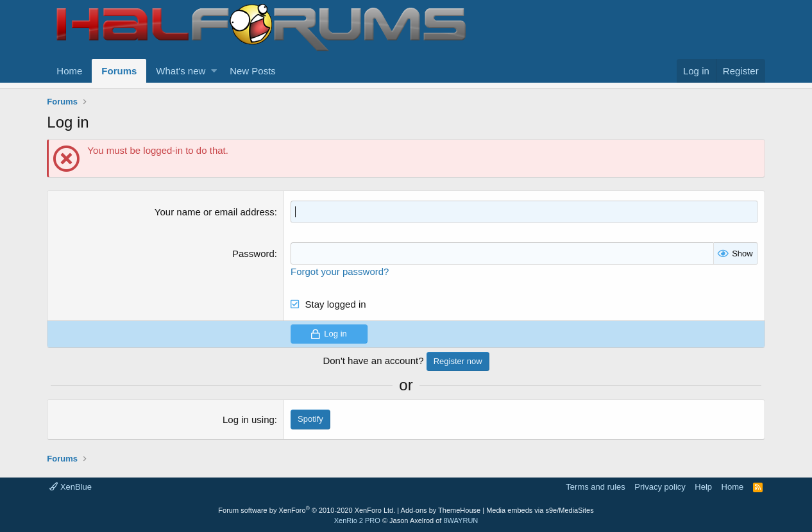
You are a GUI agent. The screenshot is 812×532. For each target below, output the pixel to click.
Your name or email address (215, 212)
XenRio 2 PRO (357, 520)
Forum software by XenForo (307, 510)
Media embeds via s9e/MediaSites (540, 510)
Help (703, 487)
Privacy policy (660, 487)
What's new (181, 71)
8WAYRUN (461, 520)
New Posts (253, 71)
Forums (119, 71)
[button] (214, 71)
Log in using (249, 420)
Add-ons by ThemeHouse (441, 510)
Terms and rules (595, 487)
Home (69, 71)
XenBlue (71, 487)
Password (253, 254)
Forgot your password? (340, 271)
